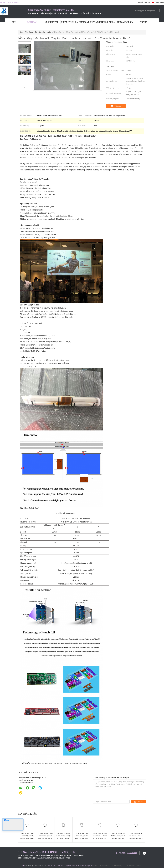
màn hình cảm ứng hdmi (40, 764)
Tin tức (143, 22)
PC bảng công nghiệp (43, 32)
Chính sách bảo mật (39, 866)
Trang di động (27, 866)
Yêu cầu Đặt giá (144, 2)
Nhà (14, 22)
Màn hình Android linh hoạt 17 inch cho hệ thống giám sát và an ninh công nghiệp (136, 837)
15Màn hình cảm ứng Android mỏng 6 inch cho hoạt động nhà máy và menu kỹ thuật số (100, 838)
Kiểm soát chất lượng (88, 22)
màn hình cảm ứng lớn (80, 764)
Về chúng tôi (51, 22)
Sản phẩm (33, 22)
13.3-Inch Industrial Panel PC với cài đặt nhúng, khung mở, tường (63, 837)
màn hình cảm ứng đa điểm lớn (60, 764)
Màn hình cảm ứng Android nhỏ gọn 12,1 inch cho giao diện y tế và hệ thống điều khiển (27, 838)
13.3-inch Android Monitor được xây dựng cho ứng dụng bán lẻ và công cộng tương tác (82, 838)
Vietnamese (159, 2)
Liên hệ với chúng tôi (107, 22)
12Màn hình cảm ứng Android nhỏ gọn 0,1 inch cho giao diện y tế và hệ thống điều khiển (45, 838)
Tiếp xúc (118, 106)
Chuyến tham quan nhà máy (70, 22)
